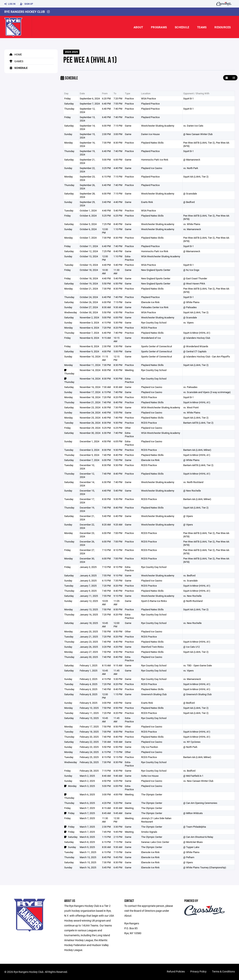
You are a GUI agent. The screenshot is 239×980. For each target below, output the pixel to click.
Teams (202, 27)
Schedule (182, 27)
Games (16, 61)
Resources (223, 27)
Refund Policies (176, 971)
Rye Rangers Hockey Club (25, 12)
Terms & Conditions (223, 971)
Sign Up (27, 4)
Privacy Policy (198, 971)
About (138, 27)
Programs (159, 27)
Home (15, 54)
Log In (10, 4)
